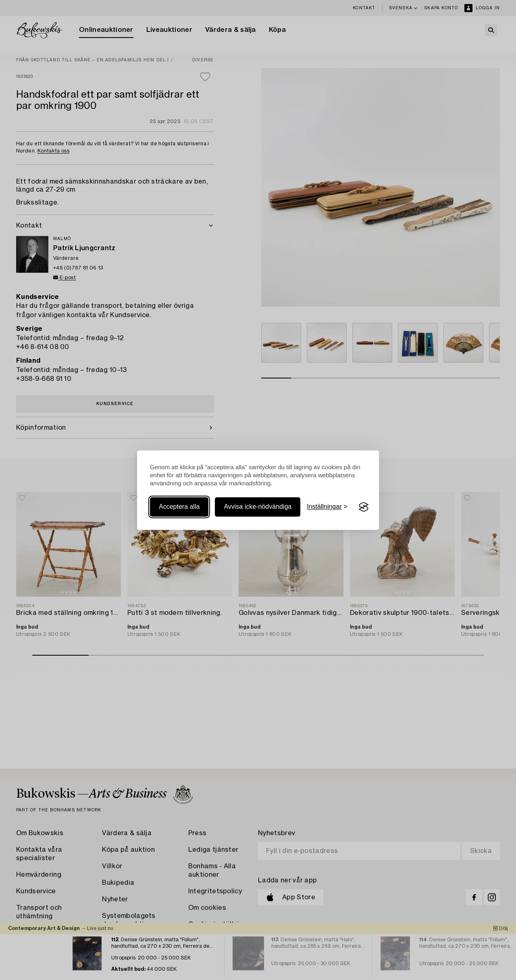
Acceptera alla (179, 507)
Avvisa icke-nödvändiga (258, 507)
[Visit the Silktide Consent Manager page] (364, 507)
